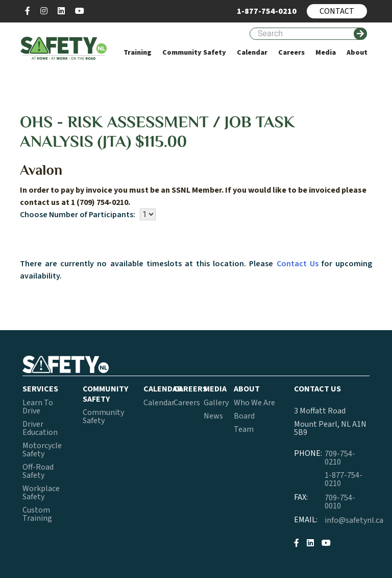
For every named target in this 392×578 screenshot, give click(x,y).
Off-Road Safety (38, 471)
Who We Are (254, 403)
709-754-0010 (340, 502)
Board (244, 416)
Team (244, 429)
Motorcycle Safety (42, 450)
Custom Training (37, 514)
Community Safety (103, 417)
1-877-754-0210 (344, 479)
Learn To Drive (38, 407)
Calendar (159, 403)
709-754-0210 (340, 458)
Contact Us (298, 264)
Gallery (216, 403)
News (213, 416)
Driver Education (40, 428)
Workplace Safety (41, 493)
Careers (187, 403)
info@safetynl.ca (354, 520)
